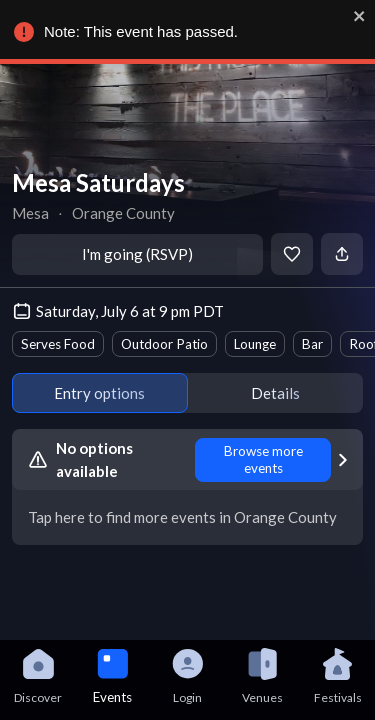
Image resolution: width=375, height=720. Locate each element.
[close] (355, 16)
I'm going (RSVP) (137, 254)
